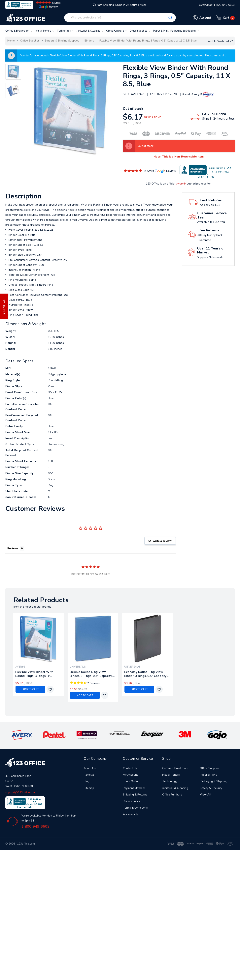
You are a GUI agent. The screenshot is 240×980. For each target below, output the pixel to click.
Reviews (89, 775)
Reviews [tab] (13, 548)
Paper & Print (161, 31)
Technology (66, 31)
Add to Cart (31, 689)
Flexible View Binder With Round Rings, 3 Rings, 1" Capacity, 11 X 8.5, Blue (34, 674)
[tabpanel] (39, 655)
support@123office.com (20, 792)
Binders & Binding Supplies (62, 41)
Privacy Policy (131, 801)
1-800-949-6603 (35, 826)
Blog (87, 781)
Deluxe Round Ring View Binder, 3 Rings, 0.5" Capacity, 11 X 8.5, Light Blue (91, 674)
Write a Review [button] (162, 541)
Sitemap (89, 788)
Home (11, 41)
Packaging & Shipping (185, 31)
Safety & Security (211, 788)
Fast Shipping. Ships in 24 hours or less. (120, 5)
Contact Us (130, 768)
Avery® (181, 184)
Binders (89, 41)
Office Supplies (140, 31)
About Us (90, 768)
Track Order (131, 781)
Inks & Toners (45, 31)
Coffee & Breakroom (19, 31)
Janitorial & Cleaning (90, 31)
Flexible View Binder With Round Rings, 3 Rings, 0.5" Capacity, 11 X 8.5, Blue (148, 41)
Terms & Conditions (135, 808)
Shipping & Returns (135, 795)
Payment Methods (134, 788)
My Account (130, 775)
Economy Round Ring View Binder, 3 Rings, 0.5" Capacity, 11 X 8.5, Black (146, 674)
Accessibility (131, 814)
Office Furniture (117, 31)
